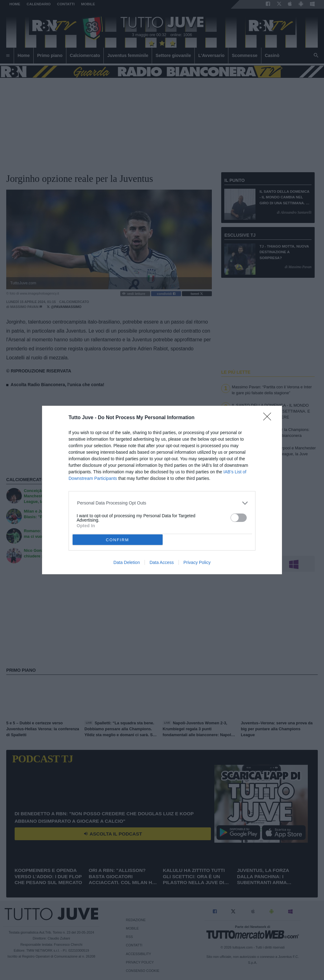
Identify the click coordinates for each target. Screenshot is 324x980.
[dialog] (162, 490)
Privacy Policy (197, 562)
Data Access (162, 562)
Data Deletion (127, 562)
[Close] (269, 419)
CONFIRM (118, 540)
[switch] (239, 518)
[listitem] (162, 503)
